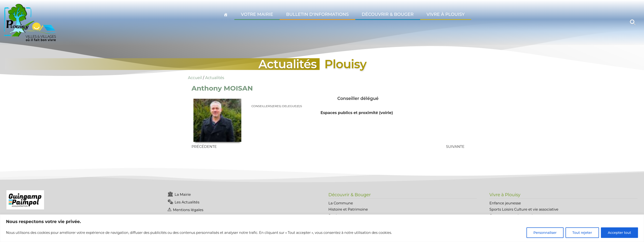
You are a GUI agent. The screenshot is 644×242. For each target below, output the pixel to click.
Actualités (215, 78)
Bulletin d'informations (317, 14)
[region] (322, 228)
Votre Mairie (257, 14)
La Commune (341, 203)
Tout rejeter (582, 233)
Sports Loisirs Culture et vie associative (524, 209)
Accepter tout (619, 233)
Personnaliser (545, 233)
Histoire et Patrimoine (348, 209)
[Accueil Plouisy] (226, 15)
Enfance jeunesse (505, 203)
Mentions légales (188, 210)
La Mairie (183, 194)
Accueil (195, 78)
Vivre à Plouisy (446, 14)
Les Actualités (187, 202)
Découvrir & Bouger (388, 14)
